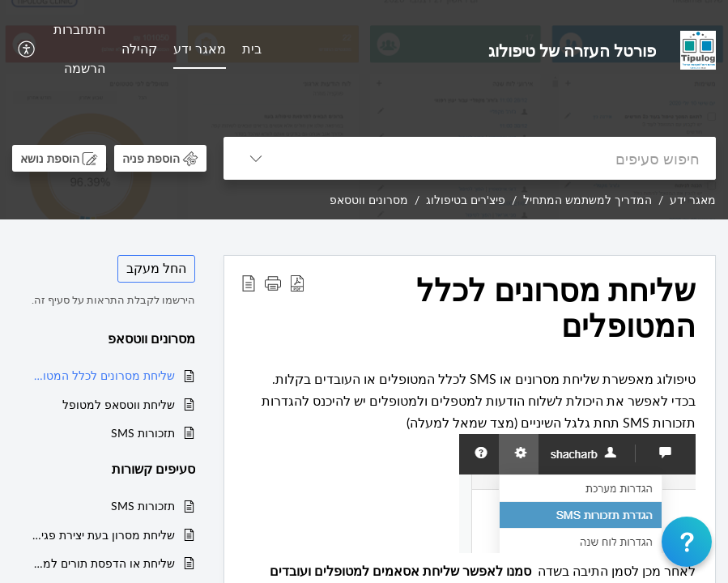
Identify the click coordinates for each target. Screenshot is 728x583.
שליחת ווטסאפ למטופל (119, 404)
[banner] (364, 110)
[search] (502, 158)
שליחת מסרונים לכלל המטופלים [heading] (556, 308)
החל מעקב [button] (156, 268)
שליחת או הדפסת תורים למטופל (102, 563)
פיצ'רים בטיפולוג (466, 200)
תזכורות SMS (143, 433)
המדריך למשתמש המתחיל (588, 200)
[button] (25, 50)
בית (252, 49)
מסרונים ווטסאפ (369, 200)
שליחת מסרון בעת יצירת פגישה (102, 535)
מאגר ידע (200, 49)
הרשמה (85, 68)
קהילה (139, 49)
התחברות (79, 29)
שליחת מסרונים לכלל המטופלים (102, 375)
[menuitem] (252, 50)
